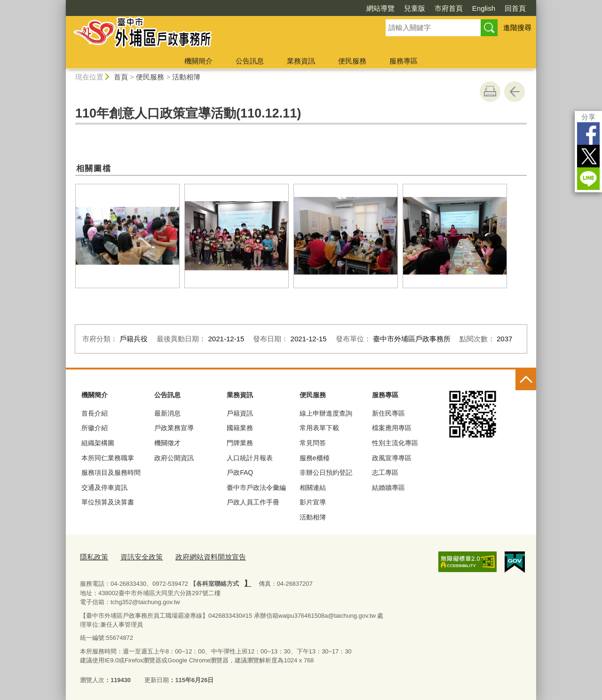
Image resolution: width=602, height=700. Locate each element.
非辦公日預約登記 (326, 472)
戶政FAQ (240, 472)
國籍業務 (240, 428)
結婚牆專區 (388, 488)
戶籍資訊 (240, 413)
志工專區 (385, 472)
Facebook (588, 134)
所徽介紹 (95, 428)
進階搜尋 (517, 28)
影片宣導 (313, 502)
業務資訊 (301, 61)
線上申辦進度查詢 (326, 413)
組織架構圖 (98, 443)
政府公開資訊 (174, 458)
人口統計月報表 (250, 458)
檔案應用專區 (392, 428)
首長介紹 (95, 413)
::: (62, 4)
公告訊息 (250, 61)
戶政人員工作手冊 (253, 502)
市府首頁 (449, 8)
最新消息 (167, 413)
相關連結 (313, 488)
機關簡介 (198, 61)
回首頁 (515, 8)
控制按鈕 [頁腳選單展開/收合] (526, 380)
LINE (588, 179)
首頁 (121, 77)
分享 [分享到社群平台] (588, 117)
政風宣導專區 (392, 458)
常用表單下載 (319, 428)
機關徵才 (167, 443)
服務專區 (404, 61)
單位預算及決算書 (108, 502)
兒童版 (415, 8)
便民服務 (352, 61)
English (484, 8)
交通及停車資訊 (104, 488)
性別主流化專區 (395, 443)
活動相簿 (186, 77)
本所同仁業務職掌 (108, 458)
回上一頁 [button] (515, 92)
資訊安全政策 (135, 556)
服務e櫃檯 (315, 458)
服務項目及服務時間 (111, 472)
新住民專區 (388, 413)
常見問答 (313, 443)
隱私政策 (92, 556)
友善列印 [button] (490, 92)
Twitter (588, 156)
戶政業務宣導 (174, 428)
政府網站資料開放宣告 (197, 556)
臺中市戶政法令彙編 (256, 488)
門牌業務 (240, 443)
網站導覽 (380, 8)
